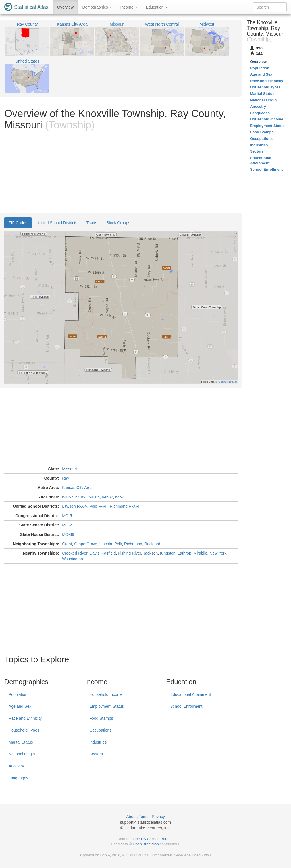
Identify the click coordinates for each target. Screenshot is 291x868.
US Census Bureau (157, 839)
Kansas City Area (77, 488)
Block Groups (118, 223)
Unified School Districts (57, 223)
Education (157, 7)
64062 (67, 497)
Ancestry (16, 766)
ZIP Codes (18, 223)
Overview (65, 7)
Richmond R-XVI (124, 506)
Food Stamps (101, 718)
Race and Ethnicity (25, 718)
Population (18, 694)
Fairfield (109, 553)
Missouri (69, 469)
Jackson (150, 553)
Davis (94, 553)
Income (129, 7)
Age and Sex (20, 706)
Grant (67, 544)
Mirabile (200, 553)
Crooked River (75, 553)
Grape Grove (86, 544)
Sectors (96, 754)
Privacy (158, 817)
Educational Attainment (191, 694)
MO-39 (68, 534)
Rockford (152, 544)
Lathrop (184, 553)
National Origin (22, 754)
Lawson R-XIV (74, 506)
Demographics (97, 7)
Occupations (100, 730)
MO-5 (67, 516)
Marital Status (21, 742)
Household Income (106, 694)
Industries (98, 742)
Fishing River (129, 553)
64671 (121, 497)
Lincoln (106, 544)
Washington (72, 559)
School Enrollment (186, 706)
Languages (18, 778)
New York (218, 553)
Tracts (92, 223)
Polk (118, 544)
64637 (107, 497)
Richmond (133, 544)
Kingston (168, 553)
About (131, 817)
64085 (94, 497)
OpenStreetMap (146, 844)
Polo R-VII (98, 506)
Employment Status (106, 706)
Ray (66, 478)
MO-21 (68, 525)
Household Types (24, 730)
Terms (144, 817)
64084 (81, 497)
